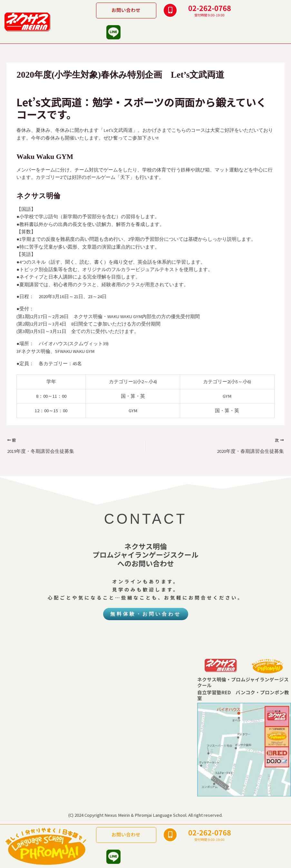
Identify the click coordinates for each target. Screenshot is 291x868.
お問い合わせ (126, 10)
